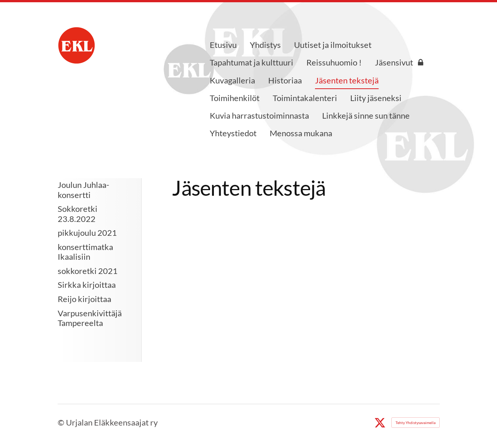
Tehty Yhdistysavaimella (416, 423)
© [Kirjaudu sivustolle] (62, 422)
